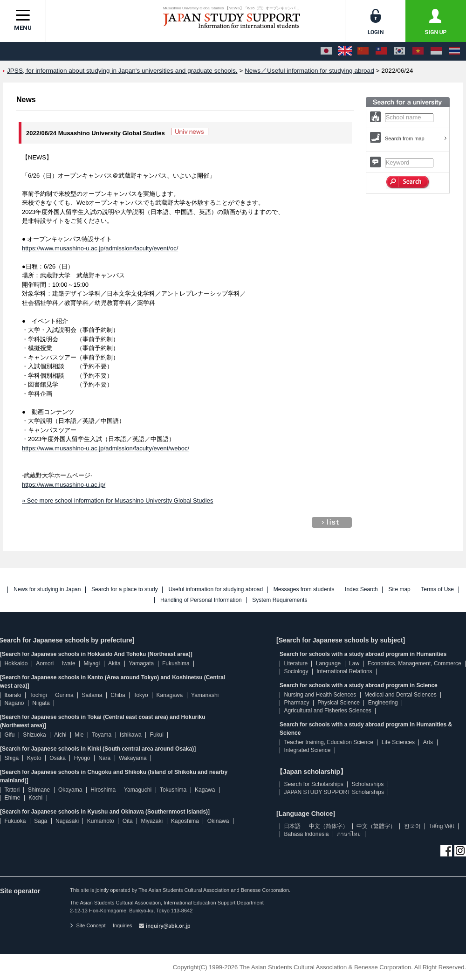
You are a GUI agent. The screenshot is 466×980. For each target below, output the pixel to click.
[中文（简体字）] (363, 51)
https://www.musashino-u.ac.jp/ (64, 485)
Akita (114, 663)
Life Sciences (398, 742)
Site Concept (88, 925)
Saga (41, 821)
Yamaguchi (138, 790)
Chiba (118, 695)
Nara (104, 758)
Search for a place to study (125, 590)
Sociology (296, 671)
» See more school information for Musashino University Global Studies (117, 500)
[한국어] (399, 51)
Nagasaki (67, 821)
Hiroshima (103, 790)
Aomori (45, 663)
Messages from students (304, 590)
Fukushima (176, 663)
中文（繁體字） (376, 826)
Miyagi (92, 663)
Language (328, 663)
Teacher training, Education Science (328, 742)
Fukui (157, 735)
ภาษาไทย (349, 834)
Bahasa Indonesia (306, 834)
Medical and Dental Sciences (401, 695)
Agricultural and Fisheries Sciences (327, 711)
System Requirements (280, 600)
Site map (399, 590)
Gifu (9, 735)
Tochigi (38, 695)
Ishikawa (131, 735)
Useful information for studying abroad (216, 590)
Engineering (383, 703)
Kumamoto (101, 821)
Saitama (92, 695)
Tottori (12, 790)
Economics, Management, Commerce (415, 663)
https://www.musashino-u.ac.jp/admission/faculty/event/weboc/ (106, 448)
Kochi (35, 798)
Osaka (58, 758)
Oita (128, 821)
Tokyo (140, 695)
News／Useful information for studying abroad (309, 71)
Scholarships (368, 784)
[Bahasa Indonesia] (436, 51)
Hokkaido (16, 663)
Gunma (64, 695)
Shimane (39, 790)
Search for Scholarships (313, 784)
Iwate (69, 663)
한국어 (412, 826)
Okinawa (218, 821)
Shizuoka (34, 735)
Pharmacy (296, 703)
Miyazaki (152, 821)
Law (354, 663)
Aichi (60, 735)
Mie (79, 735)
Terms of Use (437, 590)
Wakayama (133, 758)
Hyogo (82, 758)
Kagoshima (185, 821)
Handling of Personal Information (201, 600)
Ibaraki (13, 695)
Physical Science (339, 703)
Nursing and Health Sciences (320, 695)
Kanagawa (170, 695)
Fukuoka (15, 821)
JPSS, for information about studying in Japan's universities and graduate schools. (122, 71)
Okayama (70, 790)
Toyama (102, 735)
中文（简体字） (329, 826)
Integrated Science (307, 750)
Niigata (41, 703)
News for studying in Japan (47, 590)
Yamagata (141, 663)
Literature (296, 663)
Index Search (361, 590)
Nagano (14, 703)
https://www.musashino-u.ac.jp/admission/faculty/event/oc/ (100, 248)
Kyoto (34, 758)
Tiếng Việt (442, 826)
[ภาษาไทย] (454, 51)
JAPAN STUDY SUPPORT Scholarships (334, 792)
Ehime (12, 798)
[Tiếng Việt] (418, 51)
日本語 (292, 826)
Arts (428, 742)
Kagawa (205, 790)
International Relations (344, 671)
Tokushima (173, 790)
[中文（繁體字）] (381, 51)
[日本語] (326, 51)
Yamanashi (205, 695)
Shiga (11, 758)
